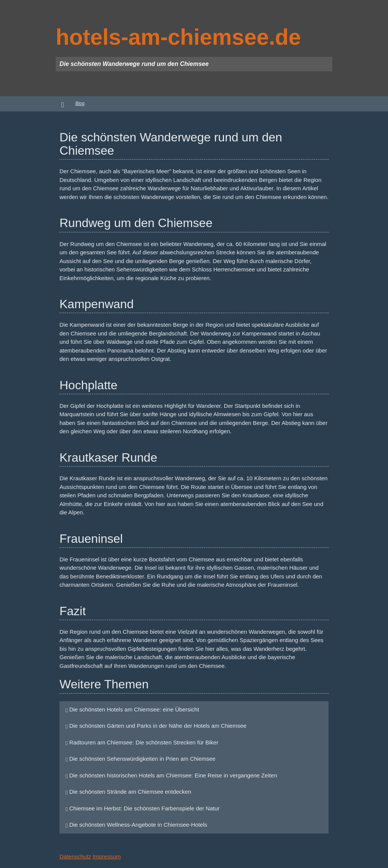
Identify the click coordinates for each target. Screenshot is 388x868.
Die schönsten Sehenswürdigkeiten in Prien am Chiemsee (141, 759)
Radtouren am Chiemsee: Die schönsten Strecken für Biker (142, 742)
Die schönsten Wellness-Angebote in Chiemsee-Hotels (136, 825)
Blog (80, 103)
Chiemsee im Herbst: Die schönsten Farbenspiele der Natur (143, 808)
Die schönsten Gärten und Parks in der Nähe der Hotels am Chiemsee (156, 726)
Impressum (107, 856)
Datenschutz (75, 856)
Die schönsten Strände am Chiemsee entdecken (128, 792)
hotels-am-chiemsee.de (178, 37)
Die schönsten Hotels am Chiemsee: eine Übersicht (132, 709)
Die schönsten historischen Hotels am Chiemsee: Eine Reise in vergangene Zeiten (171, 775)
